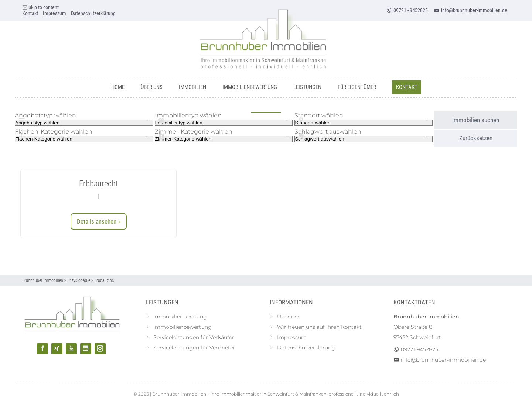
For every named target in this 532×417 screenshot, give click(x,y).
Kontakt (30, 13)
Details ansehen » (99, 221)
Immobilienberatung (180, 317)
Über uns (152, 87)
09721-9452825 (420, 349)
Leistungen (307, 87)
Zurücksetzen (476, 138)
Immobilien (192, 87)
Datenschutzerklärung (93, 13)
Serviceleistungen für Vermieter (194, 348)
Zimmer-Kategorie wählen (194, 132)
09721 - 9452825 (407, 10)
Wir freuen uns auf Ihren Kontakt (319, 327)
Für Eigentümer (357, 87)
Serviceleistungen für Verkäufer (194, 337)
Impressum (54, 13)
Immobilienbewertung (250, 87)
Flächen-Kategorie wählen (54, 132)
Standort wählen (319, 115)
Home (118, 87)
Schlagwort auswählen (328, 132)
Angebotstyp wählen (45, 115)
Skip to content (40, 7)
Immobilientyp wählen (188, 115)
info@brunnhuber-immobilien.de (471, 10)
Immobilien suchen (476, 120)
